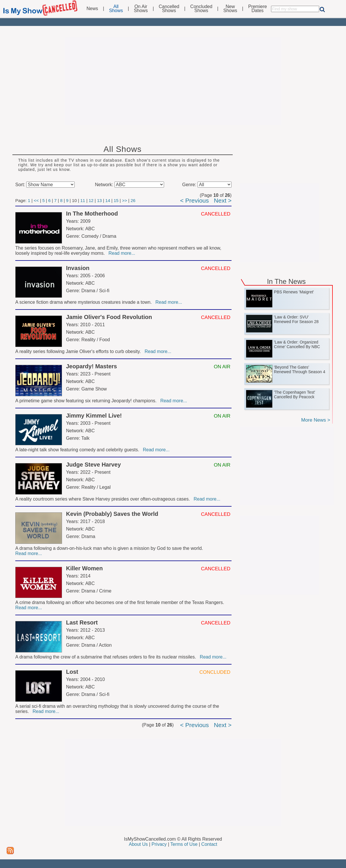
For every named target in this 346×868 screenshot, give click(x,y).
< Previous (194, 200)
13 (99, 200)
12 (91, 200)
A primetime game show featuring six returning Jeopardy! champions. (87, 401)
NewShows (230, 9)
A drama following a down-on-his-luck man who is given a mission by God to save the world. (110, 548)
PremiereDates (258, 9)
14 (108, 200)
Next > (223, 200)
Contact (209, 844)
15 (116, 200)
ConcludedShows (201, 9)
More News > (316, 420)
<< (36, 200)
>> (125, 200)
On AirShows (141, 9)
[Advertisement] (173, 81)
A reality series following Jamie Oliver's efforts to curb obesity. (79, 351)
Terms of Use (184, 844)
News (92, 9)
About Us (138, 844)
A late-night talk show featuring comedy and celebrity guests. (78, 450)
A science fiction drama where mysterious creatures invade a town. (85, 302)
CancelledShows (169, 9)
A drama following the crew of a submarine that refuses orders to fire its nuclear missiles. (107, 657)
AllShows (116, 9)
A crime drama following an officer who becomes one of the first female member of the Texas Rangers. (120, 602)
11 (83, 200)
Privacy (159, 844)
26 (133, 200)
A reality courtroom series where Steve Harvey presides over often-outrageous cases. (104, 499)
